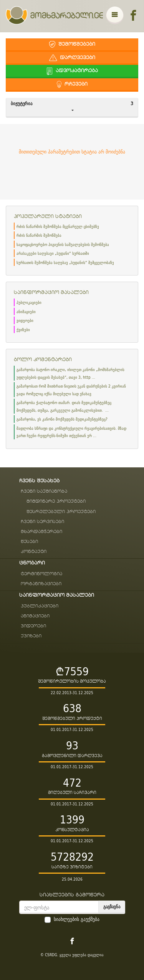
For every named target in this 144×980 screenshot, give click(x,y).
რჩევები (72, 84)
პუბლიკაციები (29, 303)
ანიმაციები (26, 312)
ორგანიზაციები (41, 584)
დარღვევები (72, 58)
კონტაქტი (34, 552)
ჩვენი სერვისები (42, 522)
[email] (59, 907)
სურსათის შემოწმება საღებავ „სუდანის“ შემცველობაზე (65, 263)
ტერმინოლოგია (41, 574)
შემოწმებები (72, 44)
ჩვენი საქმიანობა (44, 491)
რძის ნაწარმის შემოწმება (39, 235)
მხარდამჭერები (41, 532)
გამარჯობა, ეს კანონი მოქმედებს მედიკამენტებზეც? (62, 419)
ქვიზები (23, 330)
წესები (29, 542)
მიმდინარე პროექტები (56, 501)
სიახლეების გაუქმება (77, 919)
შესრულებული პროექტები (61, 512)
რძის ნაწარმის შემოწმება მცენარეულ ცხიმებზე (58, 227)
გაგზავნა (112, 907)
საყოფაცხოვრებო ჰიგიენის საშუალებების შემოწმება (63, 245)
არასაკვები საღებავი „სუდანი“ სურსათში (53, 253)
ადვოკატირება (72, 71)
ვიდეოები (25, 321)
